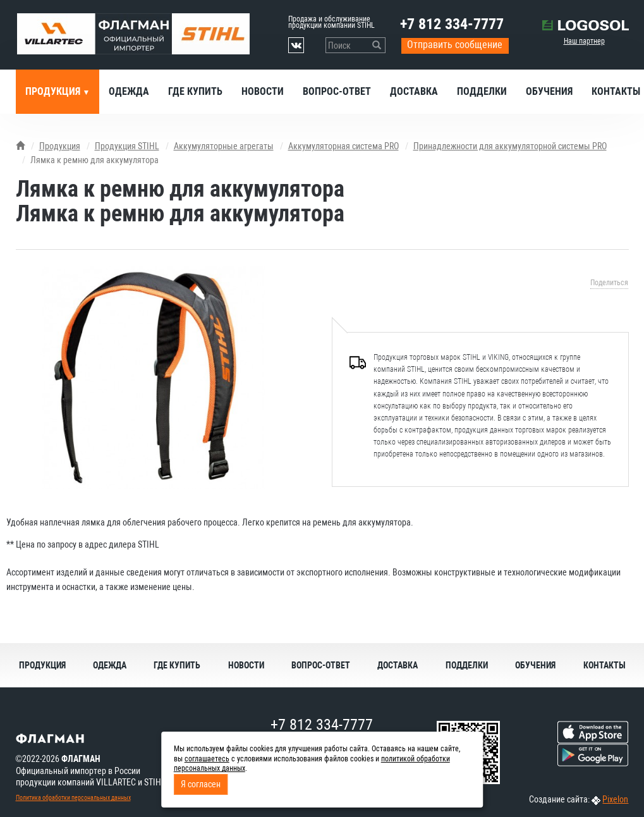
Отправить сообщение (455, 45)
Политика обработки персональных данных (73, 798)
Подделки (482, 91)
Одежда (129, 91)
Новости (263, 91)
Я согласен (201, 784)
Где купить (195, 91)
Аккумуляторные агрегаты (224, 146)
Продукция (54, 91)
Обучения (549, 91)
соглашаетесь (207, 759)
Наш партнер (584, 41)
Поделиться (609, 283)
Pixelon (615, 799)
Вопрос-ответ (337, 91)
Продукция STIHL (127, 146)
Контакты (605, 665)
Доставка (414, 91)
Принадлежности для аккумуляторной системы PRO (510, 146)
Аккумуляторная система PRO (343, 146)
